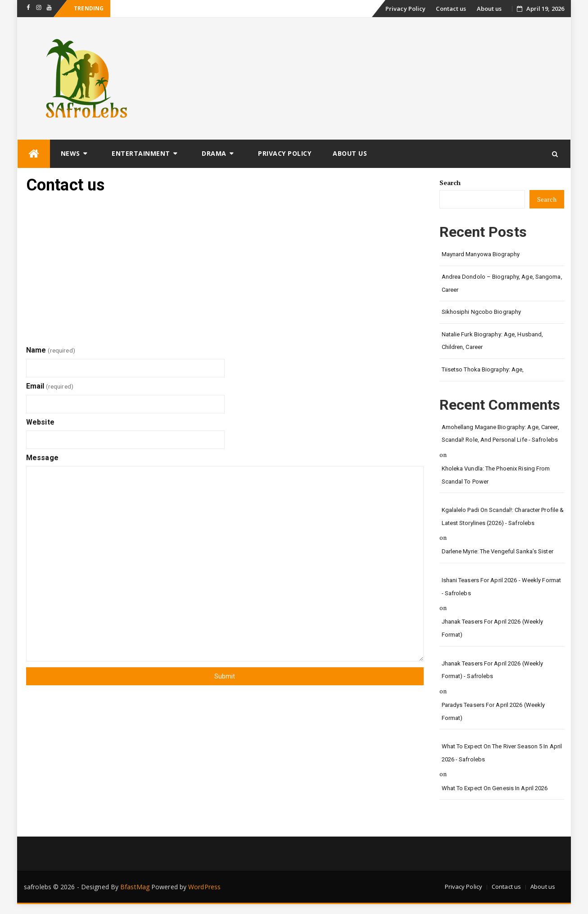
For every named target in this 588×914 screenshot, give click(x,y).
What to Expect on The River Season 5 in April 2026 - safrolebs (502, 753)
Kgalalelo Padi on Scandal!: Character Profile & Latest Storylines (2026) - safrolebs (503, 516)
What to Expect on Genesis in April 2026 (495, 788)
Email (50, 386)
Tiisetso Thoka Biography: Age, (483, 369)
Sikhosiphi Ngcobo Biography (482, 312)
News (70, 153)
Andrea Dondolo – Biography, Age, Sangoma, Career (502, 283)
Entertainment (141, 153)
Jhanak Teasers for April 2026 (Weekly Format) (493, 628)
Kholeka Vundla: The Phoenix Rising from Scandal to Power (496, 475)
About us (489, 9)
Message (42, 458)
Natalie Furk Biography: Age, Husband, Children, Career (493, 341)
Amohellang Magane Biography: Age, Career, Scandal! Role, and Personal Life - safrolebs (500, 434)
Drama (214, 153)
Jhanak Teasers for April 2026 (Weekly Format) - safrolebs (493, 670)
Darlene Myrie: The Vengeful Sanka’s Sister (498, 551)
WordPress (204, 887)
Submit (225, 676)
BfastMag (135, 887)
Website (40, 422)
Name (51, 350)
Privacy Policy (405, 9)
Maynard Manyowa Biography (481, 254)
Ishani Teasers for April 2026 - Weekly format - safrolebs (502, 587)
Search (450, 183)
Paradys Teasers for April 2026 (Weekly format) (493, 711)
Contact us (451, 9)
